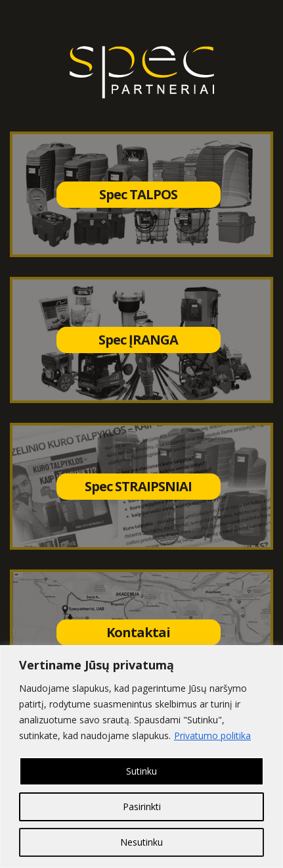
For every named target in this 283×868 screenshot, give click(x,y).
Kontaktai (138, 632)
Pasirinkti (142, 807)
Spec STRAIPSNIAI (138, 486)
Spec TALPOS (138, 194)
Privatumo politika (212, 735)
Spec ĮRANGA (138, 340)
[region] (141, 757)
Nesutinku (141, 842)
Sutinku (141, 771)
